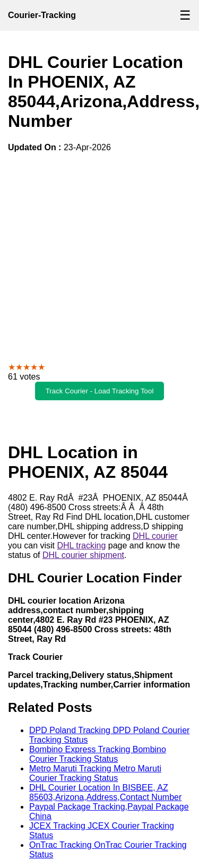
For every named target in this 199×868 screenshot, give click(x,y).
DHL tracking (81, 545)
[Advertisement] (99, 257)
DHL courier (155, 536)
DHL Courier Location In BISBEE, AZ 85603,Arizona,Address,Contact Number (105, 792)
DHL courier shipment (83, 555)
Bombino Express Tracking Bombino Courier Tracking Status (98, 754)
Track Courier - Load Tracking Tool (100, 391)
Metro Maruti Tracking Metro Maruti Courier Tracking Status (95, 773)
